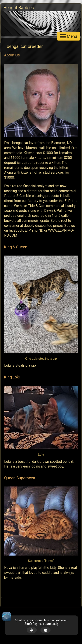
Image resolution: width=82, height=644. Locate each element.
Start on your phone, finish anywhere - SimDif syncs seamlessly (41, 622)
